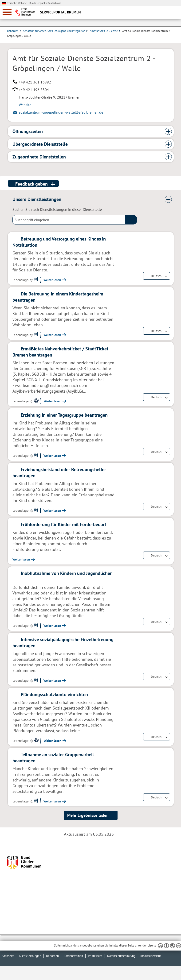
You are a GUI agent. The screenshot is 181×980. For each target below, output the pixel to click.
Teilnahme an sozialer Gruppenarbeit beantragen (53, 758)
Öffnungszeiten (28, 131)
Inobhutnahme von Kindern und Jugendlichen (67, 573)
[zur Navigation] (7, 12)
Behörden (15, 31)
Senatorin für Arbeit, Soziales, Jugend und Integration (56, 31)
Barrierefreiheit (73, 956)
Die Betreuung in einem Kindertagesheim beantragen (58, 297)
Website (25, 105)
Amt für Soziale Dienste (106, 31)
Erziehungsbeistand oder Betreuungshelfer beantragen (59, 473)
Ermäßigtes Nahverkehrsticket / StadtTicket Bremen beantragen (60, 352)
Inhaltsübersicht (151, 956)
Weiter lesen (52, 280)
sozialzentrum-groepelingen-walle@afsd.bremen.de (61, 112)
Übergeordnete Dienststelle (40, 144)
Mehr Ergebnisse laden (88, 815)
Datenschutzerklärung (121, 956)
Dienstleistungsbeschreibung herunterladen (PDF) (173, 41)
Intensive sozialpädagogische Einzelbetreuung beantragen (63, 643)
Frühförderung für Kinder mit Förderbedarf (63, 524)
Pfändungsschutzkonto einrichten (54, 694)
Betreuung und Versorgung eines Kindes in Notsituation (59, 242)
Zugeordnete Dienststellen (39, 157)
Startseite (8, 956)
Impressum (95, 956)
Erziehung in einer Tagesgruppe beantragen (64, 415)
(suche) (131, 220)
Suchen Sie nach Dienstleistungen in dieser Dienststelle (57, 209)
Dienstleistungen (30, 956)
